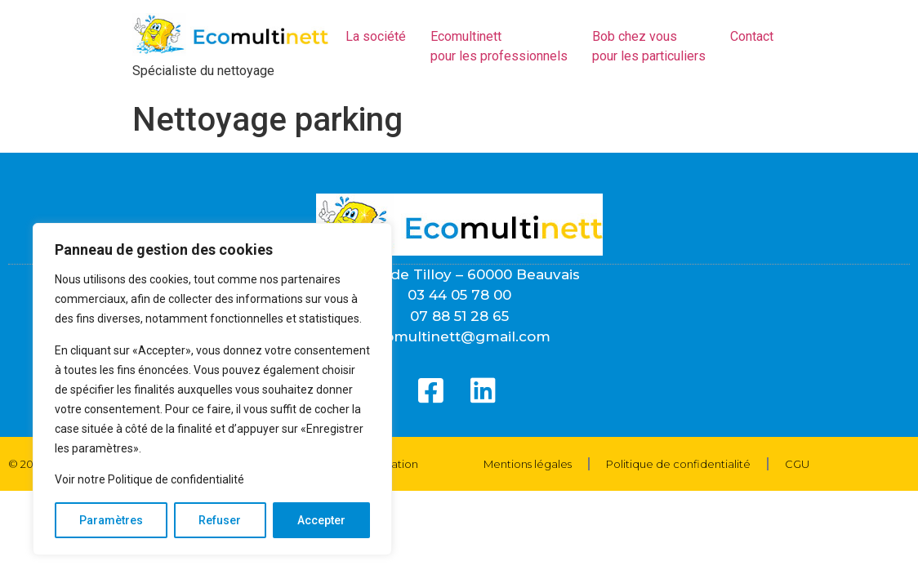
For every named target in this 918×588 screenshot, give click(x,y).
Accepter (321, 520)
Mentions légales (528, 464)
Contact (752, 36)
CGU (797, 464)
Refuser (220, 520)
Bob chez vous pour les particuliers (649, 46)
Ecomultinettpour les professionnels (499, 46)
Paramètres (111, 520)
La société (376, 36)
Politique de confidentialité (678, 464)
